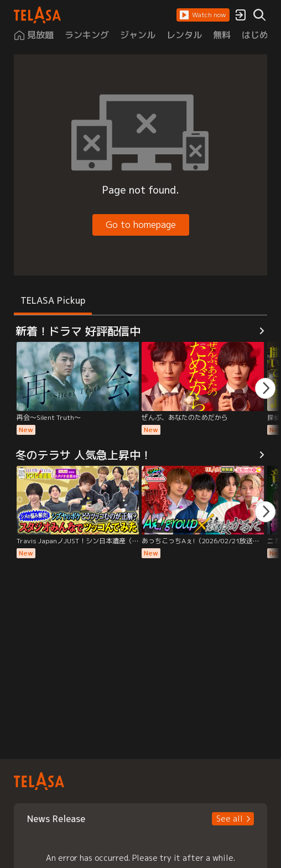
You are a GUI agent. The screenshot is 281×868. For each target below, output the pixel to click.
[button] (203, 15)
